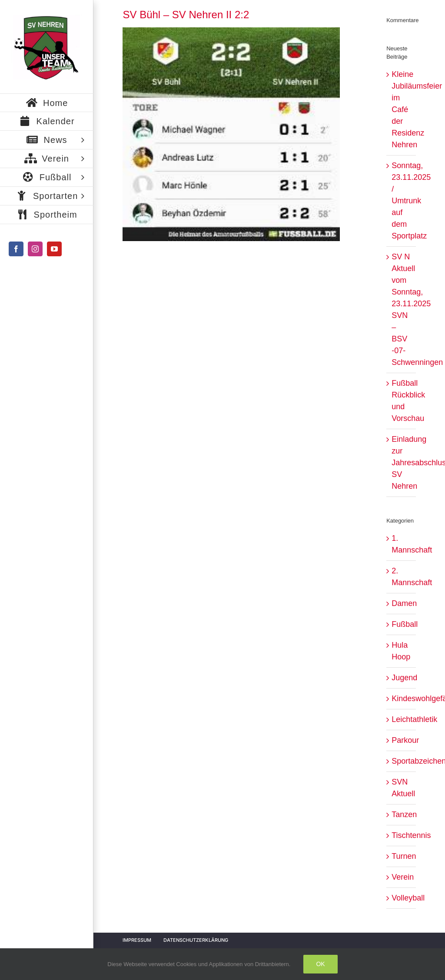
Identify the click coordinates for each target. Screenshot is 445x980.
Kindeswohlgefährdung (401, 699)
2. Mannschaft (401, 577)
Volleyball (401, 898)
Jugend (401, 678)
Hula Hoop (401, 651)
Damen (401, 603)
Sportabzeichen (401, 761)
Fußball (401, 624)
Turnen (401, 856)
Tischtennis (401, 835)
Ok (320, 964)
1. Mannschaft (401, 544)
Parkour (401, 740)
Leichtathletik (401, 719)
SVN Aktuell (401, 788)
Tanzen (401, 814)
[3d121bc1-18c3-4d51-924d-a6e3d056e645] (231, 134)
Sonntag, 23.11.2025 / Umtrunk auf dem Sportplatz (411, 201)
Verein (401, 877)
